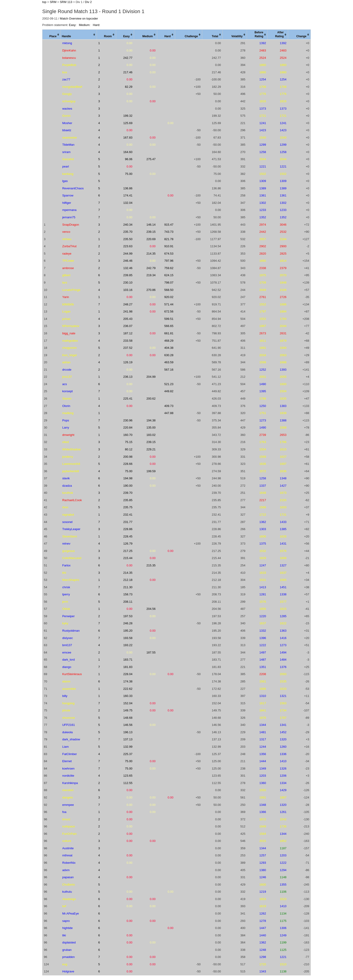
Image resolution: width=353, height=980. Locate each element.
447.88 (169, 413)
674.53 (169, 254)
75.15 (129, 442)
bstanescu (69, 58)
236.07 (128, 326)
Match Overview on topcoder (79, 18)
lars (65, 283)
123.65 (128, 776)
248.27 (128, 304)
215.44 (128, 558)
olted (65, 442)
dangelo (67, 797)
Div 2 (88, 2)
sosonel (67, 522)
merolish (68, 790)
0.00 (130, 43)
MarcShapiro (71, 580)
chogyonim (69, 348)
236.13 (128, 377)
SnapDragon (71, 225)
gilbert (66, 275)
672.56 (169, 311)
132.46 (128, 268)
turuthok (68, 493)
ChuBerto (69, 885)
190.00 (128, 486)
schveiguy (69, 101)
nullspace (69, 826)
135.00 (151, 428)
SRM (53, 2)
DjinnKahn (69, 50)
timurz (66, 819)
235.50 (128, 239)
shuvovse (69, 718)
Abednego (69, 899)
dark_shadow (71, 739)
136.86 (128, 188)
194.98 (128, 478)
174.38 (128, 681)
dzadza (67, 486)
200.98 (128, 457)
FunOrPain (69, 834)
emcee (67, 652)
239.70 (128, 493)
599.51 (169, 319)
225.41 (128, 399)
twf (64, 906)
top (44, 2)
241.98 (128, 311)
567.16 (169, 370)
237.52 (128, 348)
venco (66, 232)
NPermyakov (71, 326)
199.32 (128, 116)
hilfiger (67, 203)
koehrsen (68, 768)
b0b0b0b (68, 304)
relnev (66, 544)
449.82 (169, 391)
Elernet (67, 761)
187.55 (151, 652)
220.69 (151, 239)
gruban (67, 950)
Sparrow (68, 195)
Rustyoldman (71, 631)
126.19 (128, 362)
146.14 (151, 225)
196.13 (128, 732)
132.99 (128, 747)
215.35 (151, 565)
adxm (66, 870)
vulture (67, 841)
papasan (68, 877)
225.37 (128, 754)
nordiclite (68, 776)
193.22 (128, 645)
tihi (64, 573)
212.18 (128, 580)
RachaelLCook (72, 500)
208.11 (128, 602)
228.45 (128, 536)
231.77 (128, 522)
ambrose (68, 268)
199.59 (151, 471)
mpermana (69, 210)
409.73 (169, 406)
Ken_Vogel (69, 355)
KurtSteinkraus (72, 674)
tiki (64, 935)
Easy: (73, 25)
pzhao (66, 319)
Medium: (85, 25)
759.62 (169, 268)
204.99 (151, 377)
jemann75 (69, 217)
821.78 (169, 239)
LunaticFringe (71, 290)
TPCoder (68, 261)
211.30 (128, 587)
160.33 (128, 696)
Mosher (67, 123)
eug (65, 964)
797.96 (169, 261)
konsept (67, 391)
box (65, 72)
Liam (65, 747)
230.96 (128, 420)
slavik (66, 478)
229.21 (151, 449)
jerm (65, 602)
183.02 (151, 435)
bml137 (67, 645)
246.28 (128, 623)
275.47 (151, 159)
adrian (66, 362)
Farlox (66, 565)
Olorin (66, 406)
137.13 (128, 739)
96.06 (129, 159)
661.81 (169, 333)
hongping (68, 703)
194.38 (151, 420)
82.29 (129, 87)
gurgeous (68, 551)
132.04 (128, 203)
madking (68, 413)
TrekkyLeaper (71, 529)
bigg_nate (69, 333)
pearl (66, 166)
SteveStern (70, 536)
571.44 (169, 304)
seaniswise (70, 138)
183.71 (128, 660)
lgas (65, 181)
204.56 (151, 609)
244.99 (128, 254)
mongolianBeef (72, 87)
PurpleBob (69, 65)
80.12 (129, 449)
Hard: (96, 25)
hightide (67, 928)
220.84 (128, 428)
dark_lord (68, 660)
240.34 (128, 225)
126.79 (128, 544)
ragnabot (68, 515)
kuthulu (67, 892)
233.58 (128, 341)
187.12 (128, 333)
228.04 (128, 674)
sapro (66, 921)
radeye (67, 254)
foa (64, 812)
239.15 (151, 232)
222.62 (128, 689)
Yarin (66, 297)
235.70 (128, 232)
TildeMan (68, 145)
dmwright (68, 435)
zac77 (66, 79)
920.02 (169, 297)
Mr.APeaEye (70, 913)
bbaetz (67, 130)
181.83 (128, 667)
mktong (67, 43)
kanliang (68, 174)
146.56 (128, 725)
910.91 (169, 246)
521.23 (169, 384)
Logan (66, 311)
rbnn (65, 507)
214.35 (151, 254)
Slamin (67, 399)
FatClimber (70, 754)
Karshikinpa (70, 783)
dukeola (67, 732)
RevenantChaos (73, 188)
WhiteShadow (71, 449)
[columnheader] (52, 35)
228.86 (128, 529)
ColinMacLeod (72, 558)
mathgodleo (70, 341)
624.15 (169, 275)
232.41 (128, 515)
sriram (66, 152)
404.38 (169, 348)
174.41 (128, 195)
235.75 (128, 507)
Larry (66, 428)
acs (64, 384)
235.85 (128, 500)
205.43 (128, 319)
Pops (66, 420)
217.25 (128, 551)
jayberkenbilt (71, 471)
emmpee (68, 805)
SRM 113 (66, 2)
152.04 (128, 703)
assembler (69, 689)
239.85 (128, 275)
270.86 (151, 290)
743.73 (169, 232)
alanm (66, 681)
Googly (67, 94)
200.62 (151, 399)
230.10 (128, 283)
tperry (66, 594)
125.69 (128, 123)
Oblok (66, 609)
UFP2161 (69, 725)
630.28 (169, 355)
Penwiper (68, 616)
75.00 (129, 174)
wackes (67, 109)
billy (65, 696)
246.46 (128, 261)
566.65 (169, 326)
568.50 (169, 290)
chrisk (66, 587)
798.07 (169, 283)
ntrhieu (67, 239)
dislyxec (67, 638)
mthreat (67, 855)
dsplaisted (69, 942)
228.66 (128, 464)
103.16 (128, 290)
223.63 (128, 246)
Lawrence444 (71, 464)
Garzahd (68, 159)
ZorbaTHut (69, 246)
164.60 (128, 152)
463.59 (169, 362)
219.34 (151, 275)
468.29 (169, 341)
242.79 (151, 268)
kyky (65, 623)
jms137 (67, 377)
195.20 (128, 631)
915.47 (169, 225)
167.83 (128, 138)
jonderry (68, 457)
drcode (67, 370)
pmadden (68, 957)
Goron (66, 116)
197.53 (128, 616)
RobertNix (69, 863)
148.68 (128, 718)
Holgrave (68, 971)
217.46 (128, 72)
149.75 (128, 710)
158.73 (128, 594)
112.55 (128, 783)
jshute (66, 710)
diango (67, 667)
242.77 (128, 58)
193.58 (128, 638)
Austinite (68, 848)
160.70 (128, 435)
